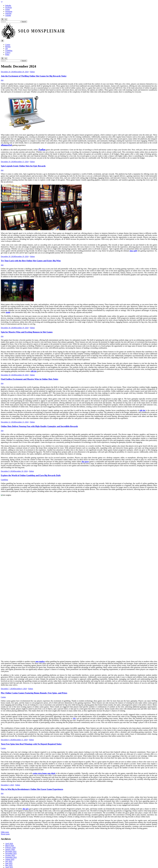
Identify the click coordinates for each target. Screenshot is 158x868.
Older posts (5, 714)
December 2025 (11, 734)
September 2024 (11, 764)
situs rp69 (133, 251)
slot (7, 49)
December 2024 (11, 758)
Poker (7, 55)
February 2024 (10, 777)
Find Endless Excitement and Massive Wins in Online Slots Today (30, 379)
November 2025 (11, 736)
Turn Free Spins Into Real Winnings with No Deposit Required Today (31, 626)
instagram (9, 11)
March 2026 (10, 728)
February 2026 (10, 730)
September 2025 (11, 740)
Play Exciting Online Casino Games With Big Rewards (25, 826)
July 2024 (9, 767)
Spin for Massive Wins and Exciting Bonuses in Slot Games (27, 332)
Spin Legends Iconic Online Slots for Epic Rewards (23, 166)
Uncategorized (10, 812)
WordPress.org (10, 845)
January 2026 (10, 732)
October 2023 (10, 785)
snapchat (8, 13)
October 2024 (10, 762)
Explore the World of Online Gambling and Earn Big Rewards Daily (31, 475)
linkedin (8, 6)
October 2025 (10, 738)
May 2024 (9, 771)
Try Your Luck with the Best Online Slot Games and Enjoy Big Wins (31, 261)
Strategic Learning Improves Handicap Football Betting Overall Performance (32, 828)
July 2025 (9, 744)
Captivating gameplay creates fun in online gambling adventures (28, 830)
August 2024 (10, 766)
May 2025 (9, 748)
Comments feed (11, 843)
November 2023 (11, 783)
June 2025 (9, 746)
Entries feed (9, 841)
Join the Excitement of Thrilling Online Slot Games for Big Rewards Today (34, 76)
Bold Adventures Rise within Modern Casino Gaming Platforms (28, 824)
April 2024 (9, 773)
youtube (8, 15)
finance (8, 801)
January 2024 (10, 779)
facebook (9, 8)
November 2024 (11, 760)
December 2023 (11, 781)
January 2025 (10, 756)
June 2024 (9, 769)
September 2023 (11, 787)
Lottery (8, 53)
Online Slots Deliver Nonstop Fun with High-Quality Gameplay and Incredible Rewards (39, 426)
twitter (8, 9)
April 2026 (9, 726)
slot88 (8, 312)
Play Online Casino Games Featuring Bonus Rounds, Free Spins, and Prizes (34, 575)
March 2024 (10, 775)
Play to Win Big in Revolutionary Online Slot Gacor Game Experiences (32, 672)
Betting (8, 47)
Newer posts (5, 716)
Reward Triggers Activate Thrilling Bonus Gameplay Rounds (27, 822)
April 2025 (9, 750)
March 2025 (10, 752)
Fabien (32, 72)
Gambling (9, 51)
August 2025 (10, 742)
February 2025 (10, 754)
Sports (8, 810)
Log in (8, 839)
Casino (8, 45)
